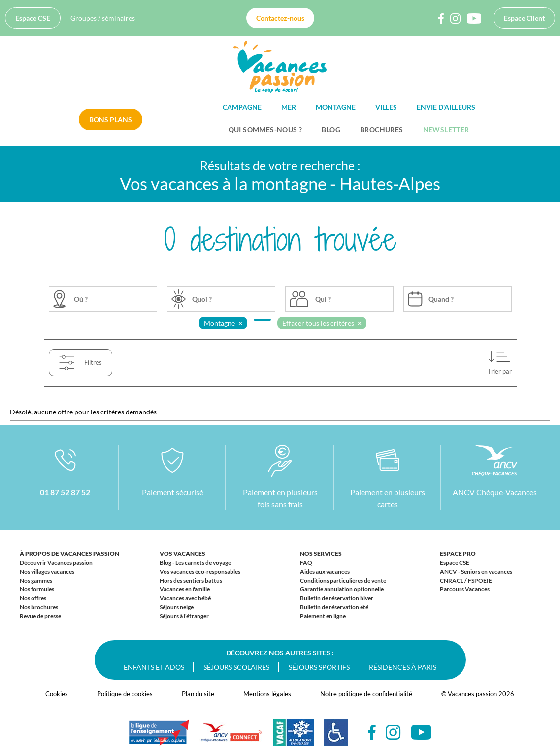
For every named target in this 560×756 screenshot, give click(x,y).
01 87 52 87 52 (65, 492)
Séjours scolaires (236, 667)
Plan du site (198, 694)
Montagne (336, 107)
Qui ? (323, 299)
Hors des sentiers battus (191, 580)
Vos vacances (182, 554)
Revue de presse (40, 616)
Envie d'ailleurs (446, 107)
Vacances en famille (185, 589)
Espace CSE (33, 18)
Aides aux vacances (325, 571)
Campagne (242, 107)
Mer (289, 107)
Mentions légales (267, 694)
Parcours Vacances (465, 589)
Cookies (57, 694)
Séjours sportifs (319, 667)
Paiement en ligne (323, 616)
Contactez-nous (280, 18)
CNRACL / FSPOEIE (466, 580)
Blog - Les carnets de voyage (195, 563)
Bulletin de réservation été (334, 607)
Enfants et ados (154, 667)
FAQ (306, 563)
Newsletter (446, 129)
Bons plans (111, 120)
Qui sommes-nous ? (265, 129)
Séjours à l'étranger (184, 616)
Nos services (321, 554)
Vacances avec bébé (185, 598)
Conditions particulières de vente (343, 580)
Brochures (382, 129)
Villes (386, 107)
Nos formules (37, 589)
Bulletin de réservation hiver (337, 598)
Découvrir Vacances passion (56, 563)
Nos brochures (39, 607)
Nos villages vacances (47, 571)
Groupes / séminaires (103, 18)
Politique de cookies (125, 694)
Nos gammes (36, 580)
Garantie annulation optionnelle (342, 589)
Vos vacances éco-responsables (200, 571)
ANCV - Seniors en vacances (476, 571)
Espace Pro (458, 554)
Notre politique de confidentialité (366, 694)
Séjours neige (177, 607)
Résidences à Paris (403, 667)
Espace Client (524, 18)
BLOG (331, 129)
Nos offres (33, 598)
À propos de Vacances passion (69, 554)
